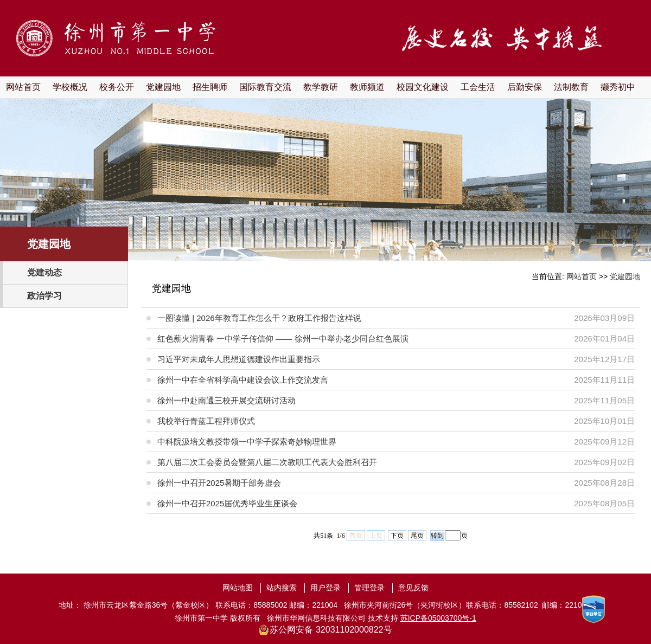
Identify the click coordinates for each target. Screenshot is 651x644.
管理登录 (369, 588)
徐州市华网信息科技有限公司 (316, 618)
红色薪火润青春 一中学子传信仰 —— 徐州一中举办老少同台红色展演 (283, 339)
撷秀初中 (618, 87)
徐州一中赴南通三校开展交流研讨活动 (226, 400)
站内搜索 (282, 588)
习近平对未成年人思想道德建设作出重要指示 (239, 359)
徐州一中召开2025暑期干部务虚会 (219, 483)
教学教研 (321, 87)
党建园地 (163, 87)
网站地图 (238, 588)
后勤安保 (525, 87)
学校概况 (70, 87)
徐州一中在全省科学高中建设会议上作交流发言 (243, 380)
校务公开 (117, 87)
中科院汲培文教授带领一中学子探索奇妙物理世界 (247, 442)
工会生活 (478, 87)
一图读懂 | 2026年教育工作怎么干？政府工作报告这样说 (259, 318)
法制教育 (571, 87)
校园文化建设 (423, 87)
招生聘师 (210, 87)
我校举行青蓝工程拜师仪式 (206, 421)
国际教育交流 (265, 87)
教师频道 (367, 87)
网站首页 (23, 87)
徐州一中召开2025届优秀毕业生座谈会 (227, 503)
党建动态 (44, 272)
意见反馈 (413, 588)
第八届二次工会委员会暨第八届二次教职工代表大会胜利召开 (267, 462)
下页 (397, 536)
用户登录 (325, 588)
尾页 (417, 536)
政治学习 (44, 296)
